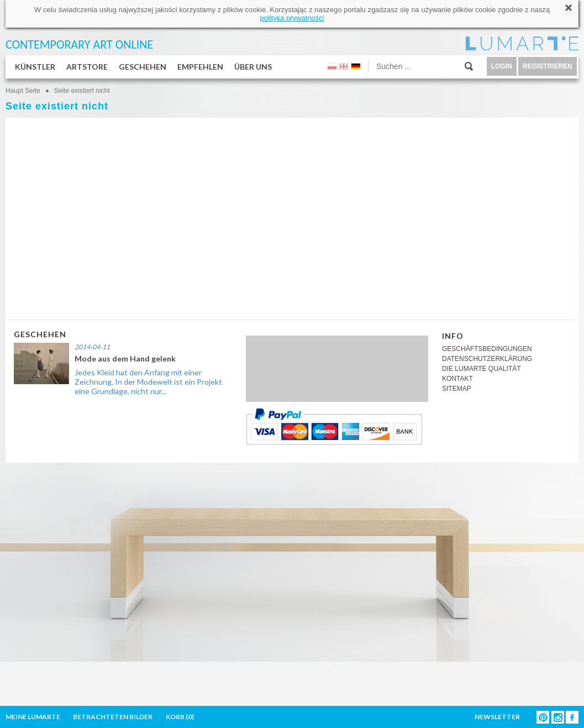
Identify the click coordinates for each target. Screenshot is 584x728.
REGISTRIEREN (548, 66)
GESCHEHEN (143, 67)
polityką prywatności (292, 18)
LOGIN (502, 66)
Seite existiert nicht (82, 91)
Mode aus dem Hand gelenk (125, 358)
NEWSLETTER (497, 717)
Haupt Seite (23, 91)
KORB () (180, 717)
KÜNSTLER (35, 67)
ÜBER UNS (253, 67)
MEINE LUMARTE (33, 717)
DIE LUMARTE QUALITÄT (481, 369)
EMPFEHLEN (200, 67)
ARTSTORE (87, 67)
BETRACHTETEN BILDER (113, 717)
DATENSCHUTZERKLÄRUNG (487, 359)
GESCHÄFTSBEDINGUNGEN (487, 349)
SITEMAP (457, 389)
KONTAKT (457, 379)
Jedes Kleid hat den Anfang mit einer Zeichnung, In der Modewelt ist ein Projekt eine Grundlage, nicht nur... (148, 382)
